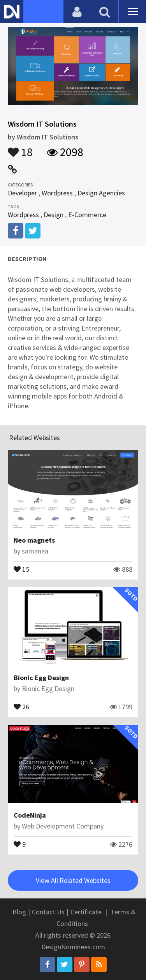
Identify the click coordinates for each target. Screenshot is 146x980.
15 (21, 569)
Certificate (86, 912)
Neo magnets (34, 540)
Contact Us (48, 912)
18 (20, 148)
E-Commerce (87, 215)
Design (54, 215)
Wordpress (57, 193)
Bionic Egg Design (41, 678)
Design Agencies (101, 193)
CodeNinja (30, 815)
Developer (22, 193)
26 (21, 706)
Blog (19, 912)
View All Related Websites (73, 880)
